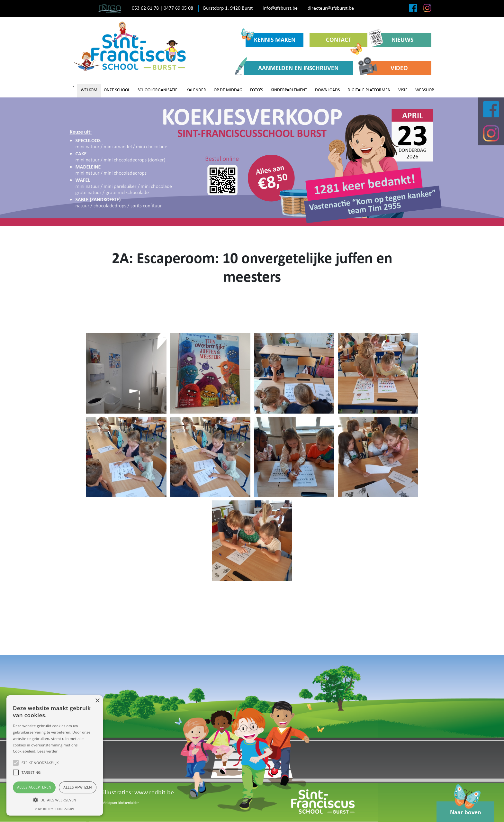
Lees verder (47, 751)
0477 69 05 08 (178, 8)
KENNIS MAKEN (270, 38)
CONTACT (344, 42)
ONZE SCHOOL (117, 90)
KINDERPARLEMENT (289, 90)
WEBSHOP (425, 90)
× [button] (97, 701)
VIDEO (387, 68)
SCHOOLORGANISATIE (157, 90)
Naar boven (466, 809)
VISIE (403, 90)
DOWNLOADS (327, 90)
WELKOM (89, 90)
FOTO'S (256, 90)
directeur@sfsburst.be (331, 8)
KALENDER (196, 90)
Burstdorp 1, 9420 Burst (228, 8)
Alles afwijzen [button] (78, 787)
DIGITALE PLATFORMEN (369, 90)
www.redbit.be (154, 793)
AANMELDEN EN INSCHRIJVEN (291, 68)
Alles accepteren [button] (34, 787)
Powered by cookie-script (55, 809)
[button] (55, 800)
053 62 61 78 (145, 8)
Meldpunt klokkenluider (121, 803)
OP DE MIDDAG (228, 90)
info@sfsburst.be (280, 8)
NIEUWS (393, 40)
